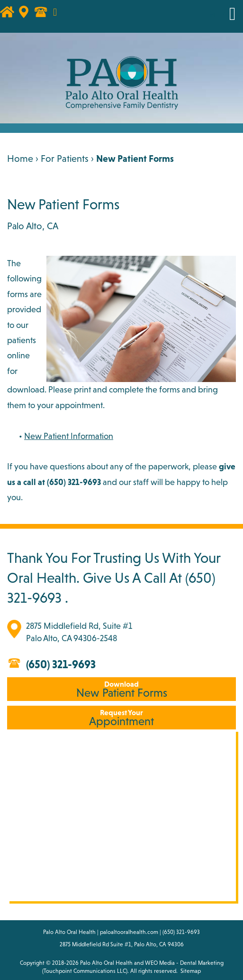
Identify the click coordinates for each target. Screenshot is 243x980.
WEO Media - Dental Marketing (184, 963)
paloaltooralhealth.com (129, 932)
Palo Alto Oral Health (106, 963)
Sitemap (191, 971)
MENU (221, 14)
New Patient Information (69, 436)
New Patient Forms (121, 689)
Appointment (121, 718)
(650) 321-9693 (61, 664)
